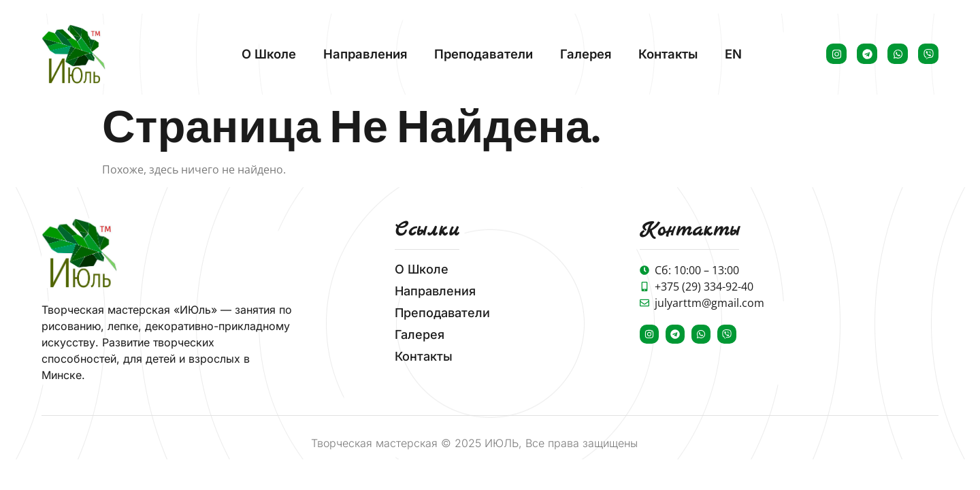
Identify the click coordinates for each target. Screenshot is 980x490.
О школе (269, 54)
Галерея (586, 54)
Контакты (668, 54)
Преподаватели (484, 54)
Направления (365, 54)
